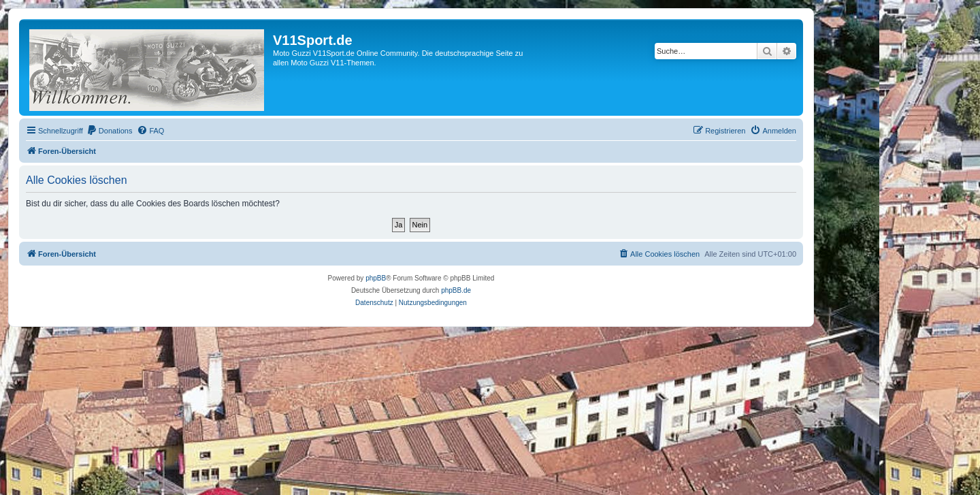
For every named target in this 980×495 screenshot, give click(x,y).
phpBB (376, 278)
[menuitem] (110, 131)
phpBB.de (456, 290)
